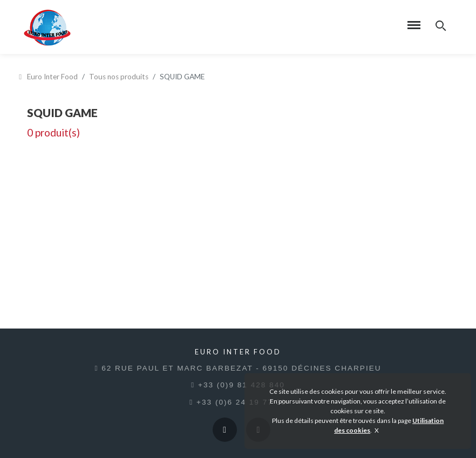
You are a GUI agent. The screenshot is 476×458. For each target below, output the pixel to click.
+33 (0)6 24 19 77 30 (238, 402)
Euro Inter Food (48, 77)
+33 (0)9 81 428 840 (238, 385)
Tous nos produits (119, 77)
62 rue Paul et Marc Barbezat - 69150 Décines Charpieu (238, 368)
